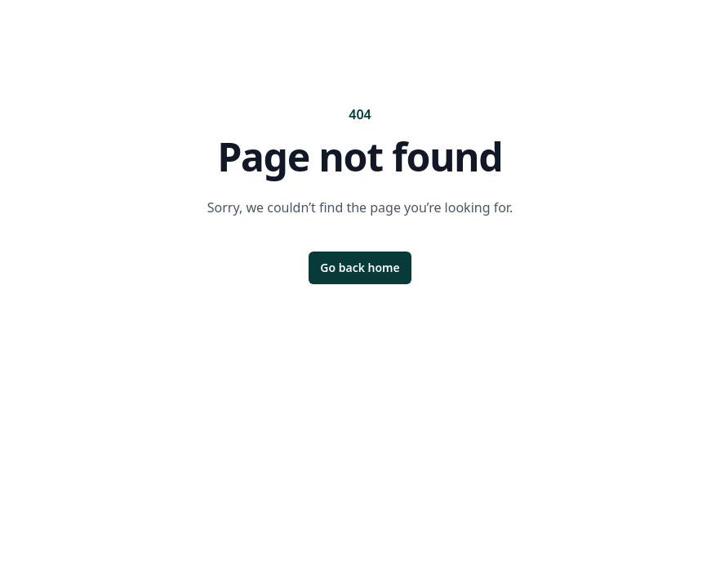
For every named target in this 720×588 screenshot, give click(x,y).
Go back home (360, 267)
